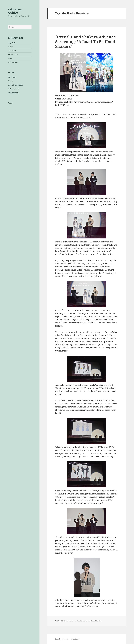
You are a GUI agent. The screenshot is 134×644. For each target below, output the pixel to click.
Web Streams (13, 62)
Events (10, 47)
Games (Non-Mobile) (16, 85)
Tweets (11, 58)
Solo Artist (12, 77)
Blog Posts (12, 43)
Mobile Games (13, 89)
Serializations (13, 54)
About (10, 103)
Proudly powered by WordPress (67, 639)
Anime (10, 81)
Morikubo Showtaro (95, 621)
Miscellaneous (13, 93)
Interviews (12, 51)
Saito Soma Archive (15, 11)
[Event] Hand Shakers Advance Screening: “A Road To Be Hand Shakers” (85, 42)
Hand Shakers (82, 621)
